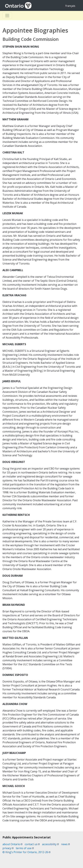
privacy (8, 848)
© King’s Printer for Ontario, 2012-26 (26, 852)
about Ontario (12, 844)
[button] (75, 860)
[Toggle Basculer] (7, 16)
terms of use (25, 848)
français (70, 6)
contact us (32, 844)
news (65, 844)
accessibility (50, 844)
